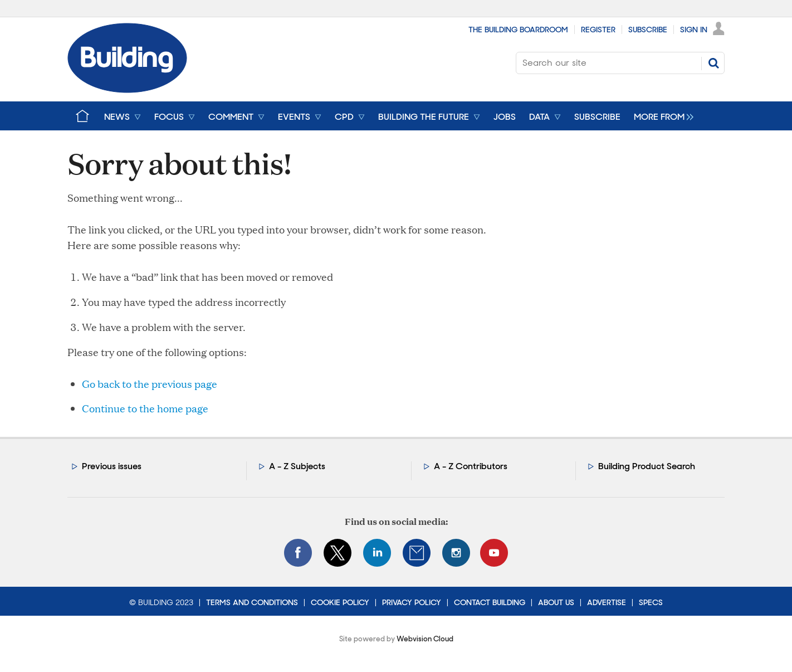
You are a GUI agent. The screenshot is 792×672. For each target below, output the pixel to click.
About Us (556, 602)
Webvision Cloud (425, 639)
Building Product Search (647, 466)
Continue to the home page (145, 408)
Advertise (607, 602)
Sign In (694, 30)
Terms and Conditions (252, 602)
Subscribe (648, 30)
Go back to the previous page (150, 384)
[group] (661, 116)
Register (598, 30)
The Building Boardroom (518, 30)
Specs (651, 602)
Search (713, 63)
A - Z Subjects (297, 466)
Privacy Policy (412, 602)
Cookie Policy (340, 602)
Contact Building (490, 602)
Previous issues (112, 466)
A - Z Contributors (471, 466)
